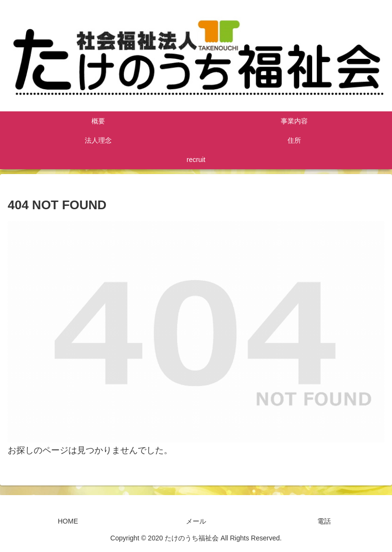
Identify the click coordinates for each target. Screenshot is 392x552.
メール (196, 521)
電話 (324, 521)
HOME (68, 521)
